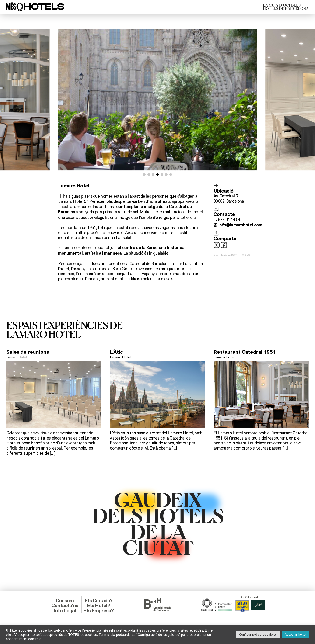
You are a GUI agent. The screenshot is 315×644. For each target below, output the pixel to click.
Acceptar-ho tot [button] (296, 634)
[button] (144, 175)
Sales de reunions (28, 352)
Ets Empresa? (98, 611)
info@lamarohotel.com (240, 225)
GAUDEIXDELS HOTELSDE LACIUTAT (158, 523)
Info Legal (65, 611)
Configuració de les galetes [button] (258, 634)
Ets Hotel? (98, 605)
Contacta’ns (65, 605)
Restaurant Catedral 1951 (245, 352)
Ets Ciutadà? (98, 601)
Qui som (65, 601)
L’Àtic (116, 352)
